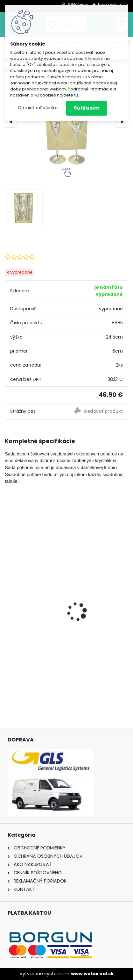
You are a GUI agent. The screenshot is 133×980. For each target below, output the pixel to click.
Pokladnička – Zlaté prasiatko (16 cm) (57, 631)
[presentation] (11, 121)
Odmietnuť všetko (38, 108)
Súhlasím (87, 108)
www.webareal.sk (92, 974)
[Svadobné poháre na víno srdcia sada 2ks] (66, 121)
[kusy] (31, 676)
